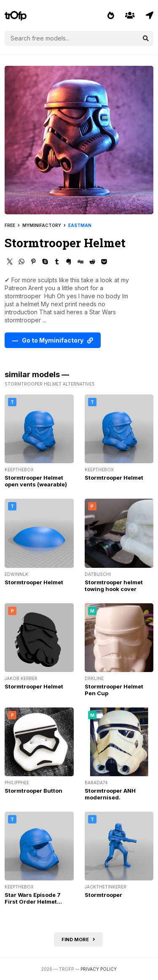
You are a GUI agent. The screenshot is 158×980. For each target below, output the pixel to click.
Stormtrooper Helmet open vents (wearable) (36, 481)
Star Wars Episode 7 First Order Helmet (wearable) (33, 902)
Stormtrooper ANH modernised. (110, 794)
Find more (78, 940)
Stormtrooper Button (33, 791)
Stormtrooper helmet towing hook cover (114, 586)
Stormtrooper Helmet (114, 478)
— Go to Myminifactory (53, 340)
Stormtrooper (103, 895)
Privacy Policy (99, 969)
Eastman (80, 225)
